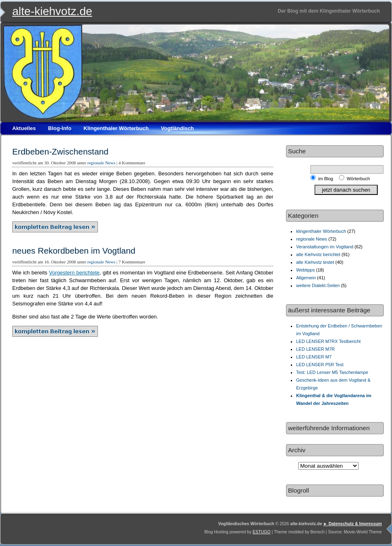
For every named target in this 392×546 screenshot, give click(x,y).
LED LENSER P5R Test (320, 365)
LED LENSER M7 (314, 357)
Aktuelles (24, 128)
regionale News (101, 163)
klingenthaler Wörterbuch (321, 231)
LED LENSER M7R (316, 349)
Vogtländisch (177, 128)
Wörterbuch (358, 179)
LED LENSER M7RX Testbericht (328, 341)
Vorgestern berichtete (74, 273)
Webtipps (306, 270)
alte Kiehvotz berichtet (318, 254)
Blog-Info (60, 128)
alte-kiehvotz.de (52, 11)
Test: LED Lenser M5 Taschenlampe (332, 372)
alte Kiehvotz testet (315, 262)
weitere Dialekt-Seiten (318, 285)
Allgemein (306, 278)
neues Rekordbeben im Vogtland (74, 251)
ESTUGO (261, 532)
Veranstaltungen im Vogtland (325, 247)
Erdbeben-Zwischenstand (60, 151)
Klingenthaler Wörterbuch (116, 128)
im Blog (327, 179)
